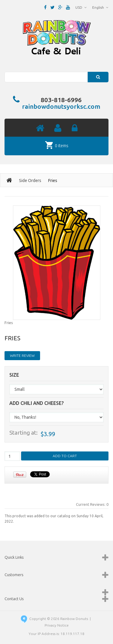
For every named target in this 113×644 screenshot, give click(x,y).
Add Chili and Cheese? (36, 403)
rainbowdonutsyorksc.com (61, 106)
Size (14, 375)
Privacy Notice (57, 625)
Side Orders (30, 181)
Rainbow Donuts (74, 619)
